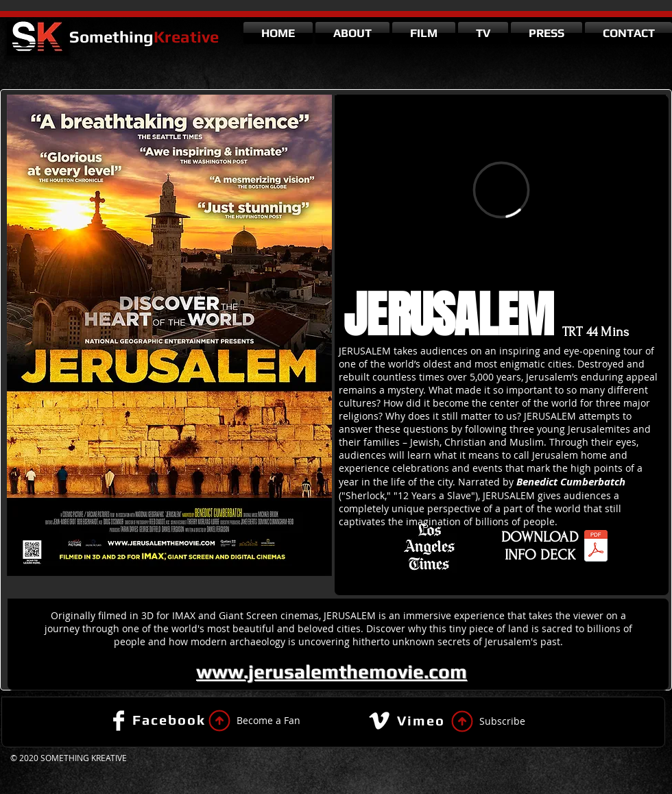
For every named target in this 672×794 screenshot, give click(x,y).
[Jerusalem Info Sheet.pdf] (596, 548)
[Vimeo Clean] (379, 721)
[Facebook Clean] (119, 721)
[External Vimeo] (501, 190)
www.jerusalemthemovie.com (332, 671)
